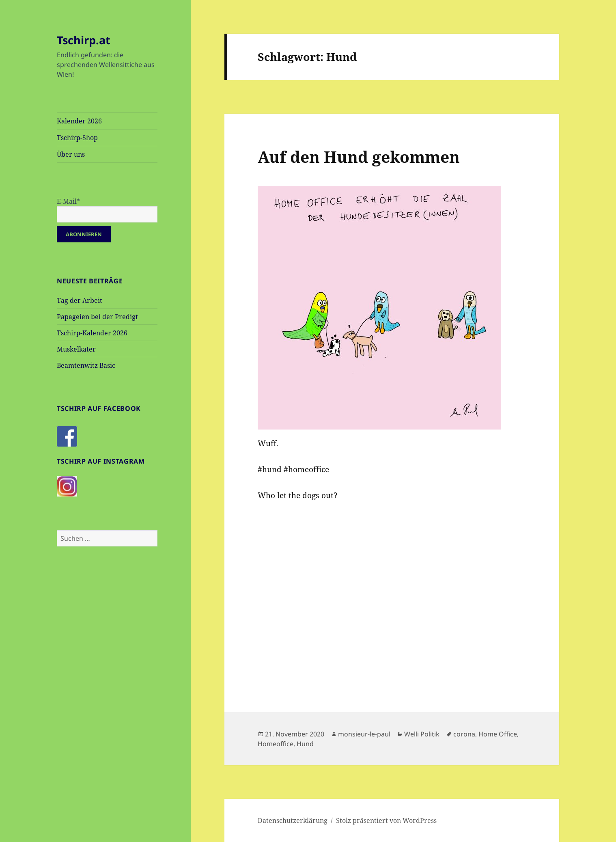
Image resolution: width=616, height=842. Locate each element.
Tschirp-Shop (77, 138)
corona (464, 734)
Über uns (71, 154)
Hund (305, 744)
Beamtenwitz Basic (86, 365)
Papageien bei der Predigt (97, 317)
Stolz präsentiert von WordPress (386, 820)
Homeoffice (276, 744)
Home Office (498, 734)
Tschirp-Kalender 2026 (92, 333)
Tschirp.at (84, 40)
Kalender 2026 (79, 121)
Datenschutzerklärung (293, 820)
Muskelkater (76, 349)
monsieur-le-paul (364, 734)
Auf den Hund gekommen (359, 157)
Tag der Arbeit (80, 300)
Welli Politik (422, 734)
